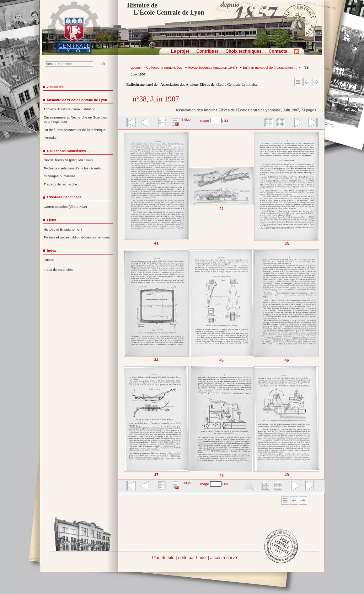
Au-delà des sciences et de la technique (75, 130)
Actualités (55, 87)
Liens (51, 220)
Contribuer (207, 51)
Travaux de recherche (60, 184)
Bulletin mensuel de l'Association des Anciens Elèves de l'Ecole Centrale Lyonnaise (192, 84)
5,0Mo (186, 120)
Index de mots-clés (58, 270)
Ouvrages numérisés (60, 176)
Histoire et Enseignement (63, 229)
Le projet (180, 51)
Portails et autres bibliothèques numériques (77, 237)
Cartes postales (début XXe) (65, 207)
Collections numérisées (164, 67)
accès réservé (224, 558)
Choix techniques (243, 51)
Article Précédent (307, 82)
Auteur (49, 260)
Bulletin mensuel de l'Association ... (270, 67)
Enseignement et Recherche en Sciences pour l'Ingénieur (75, 120)
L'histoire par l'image (64, 197)
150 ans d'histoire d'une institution (70, 109)
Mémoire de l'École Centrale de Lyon (77, 100)
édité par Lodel (192, 558)
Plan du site (163, 558)
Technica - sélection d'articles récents (72, 168)
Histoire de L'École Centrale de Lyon (165, 9)
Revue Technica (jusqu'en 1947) (213, 67)
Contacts (278, 51)
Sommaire (298, 82)
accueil (136, 67)
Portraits (50, 138)
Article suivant (316, 82)
